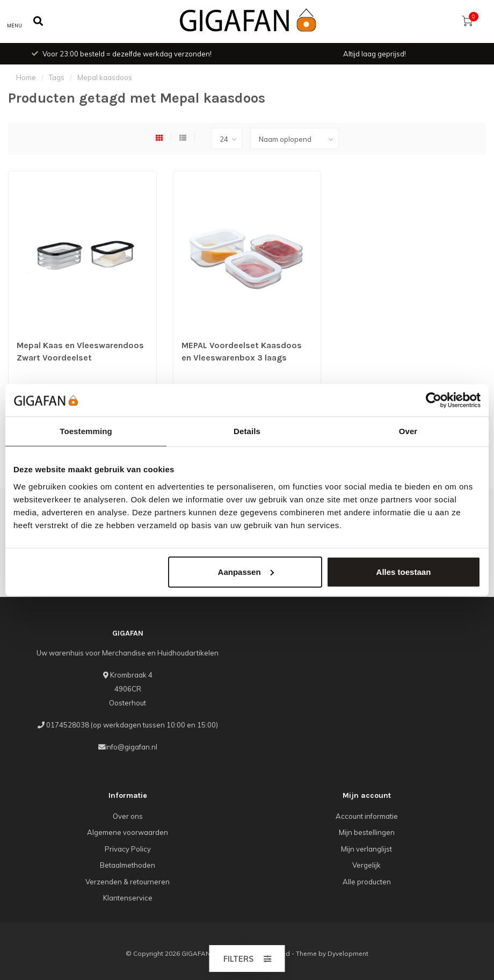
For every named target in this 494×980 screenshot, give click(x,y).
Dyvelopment (348, 953)
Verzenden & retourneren (128, 882)
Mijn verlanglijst (366, 849)
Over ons (128, 816)
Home (26, 77)
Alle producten (367, 882)
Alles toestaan (404, 571)
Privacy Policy (128, 849)
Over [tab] (408, 431)
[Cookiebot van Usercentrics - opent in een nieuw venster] (434, 400)
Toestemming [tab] (86, 431)
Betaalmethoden (128, 865)
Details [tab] (247, 431)
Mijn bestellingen (367, 832)
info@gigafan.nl (131, 747)
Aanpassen (246, 571)
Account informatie (367, 816)
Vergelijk (366, 865)
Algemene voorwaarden (128, 832)
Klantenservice (128, 898)
